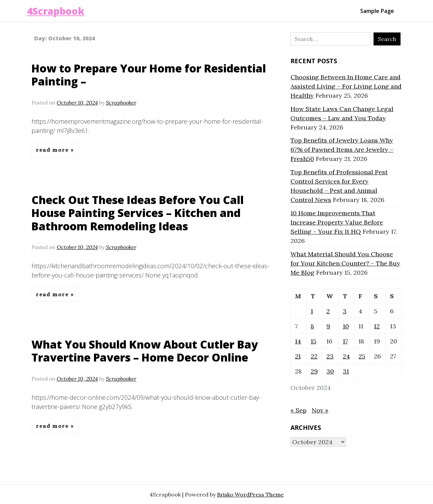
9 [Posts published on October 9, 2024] (328, 326)
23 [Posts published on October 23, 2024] (330, 356)
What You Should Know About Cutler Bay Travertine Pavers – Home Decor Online (145, 351)
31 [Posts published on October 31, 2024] (346, 371)
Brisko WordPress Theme (250, 494)
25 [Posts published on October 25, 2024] (362, 356)
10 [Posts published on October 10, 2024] (346, 326)
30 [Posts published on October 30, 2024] (330, 371)
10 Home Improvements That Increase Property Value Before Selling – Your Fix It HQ (337, 222)
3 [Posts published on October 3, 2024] (345, 311)
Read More (53, 150)
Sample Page (377, 11)
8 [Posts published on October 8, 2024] (312, 326)
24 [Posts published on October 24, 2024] (346, 356)
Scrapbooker (121, 103)
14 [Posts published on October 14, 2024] (298, 341)
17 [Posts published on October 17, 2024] (345, 341)
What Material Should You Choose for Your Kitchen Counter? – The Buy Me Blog (345, 263)
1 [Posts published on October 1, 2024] (312, 311)
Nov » (320, 410)
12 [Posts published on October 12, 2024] (377, 326)
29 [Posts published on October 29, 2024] (314, 371)
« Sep (299, 410)
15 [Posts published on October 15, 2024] (314, 341)
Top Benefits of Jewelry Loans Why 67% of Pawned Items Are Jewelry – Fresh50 (342, 149)
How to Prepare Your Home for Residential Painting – (149, 75)
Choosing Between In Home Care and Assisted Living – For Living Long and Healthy (346, 86)
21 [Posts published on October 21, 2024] (298, 356)
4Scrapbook (56, 11)
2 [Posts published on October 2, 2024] (328, 311)
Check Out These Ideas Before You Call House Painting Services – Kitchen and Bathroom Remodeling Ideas (138, 213)
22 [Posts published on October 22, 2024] (314, 356)
